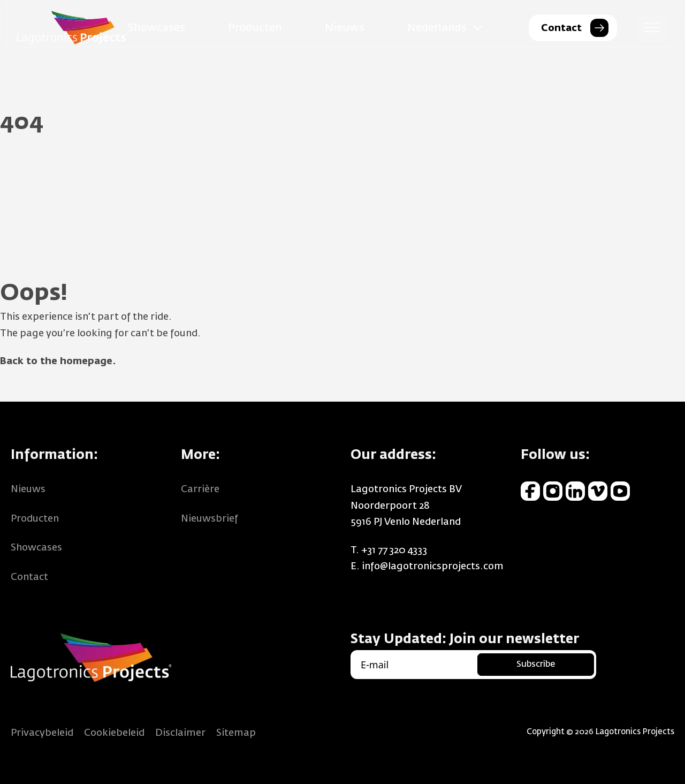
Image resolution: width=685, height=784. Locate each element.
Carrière (200, 489)
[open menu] (652, 28)
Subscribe (536, 665)
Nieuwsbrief (210, 519)
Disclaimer (180, 733)
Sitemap (236, 733)
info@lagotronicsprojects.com (433, 567)
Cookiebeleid (114, 733)
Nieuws (345, 28)
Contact (29, 577)
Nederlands (437, 28)
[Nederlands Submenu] (477, 28)
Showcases (157, 28)
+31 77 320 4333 (394, 551)
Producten (255, 28)
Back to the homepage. (58, 361)
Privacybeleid (42, 733)
